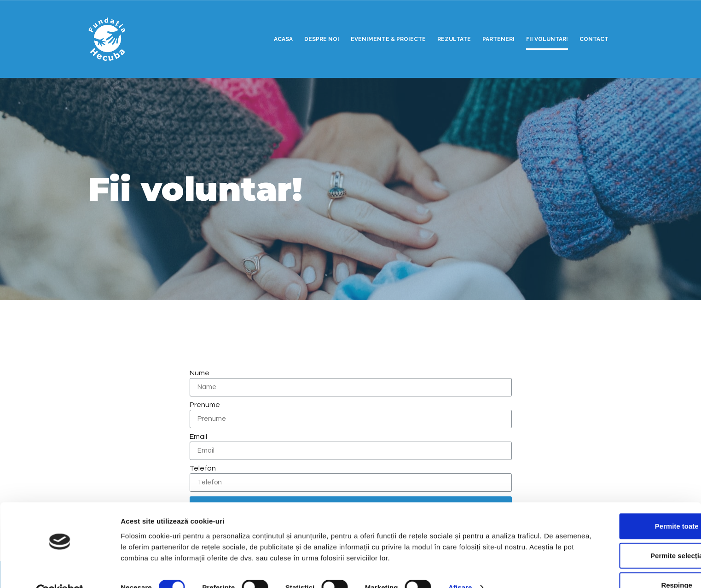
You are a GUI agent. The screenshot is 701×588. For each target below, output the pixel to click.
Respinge (624, 564)
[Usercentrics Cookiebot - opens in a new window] (60, 570)
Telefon (203, 468)
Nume (200, 373)
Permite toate (624, 505)
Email (198, 437)
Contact (594, 39)
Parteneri (498, 39)
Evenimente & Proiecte (388, 39)
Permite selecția (624, 534)
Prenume (205, 405)
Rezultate (454, 39)
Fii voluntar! (547, 39)
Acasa (283, 39)
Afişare (460, 566)
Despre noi (322, 39)
